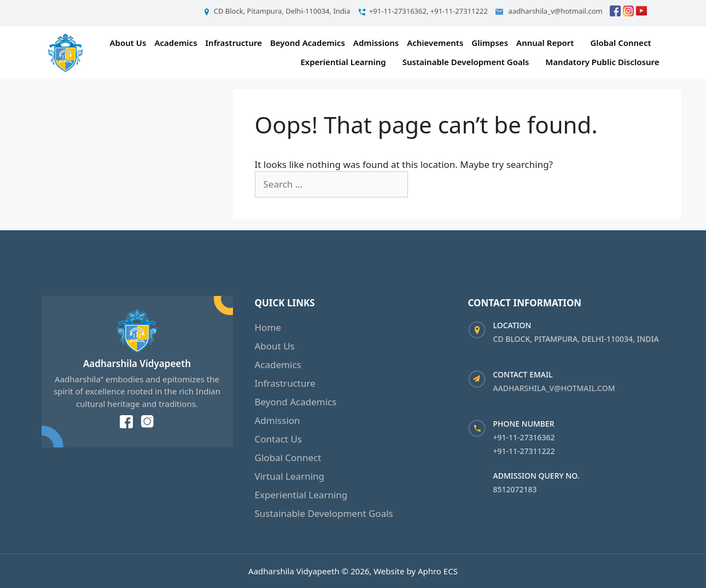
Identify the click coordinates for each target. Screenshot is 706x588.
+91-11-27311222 (524, 451)
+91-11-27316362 (524, 437)
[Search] (426, 184)
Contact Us (279, 439)
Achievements (435, 43)
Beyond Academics (308, 43)
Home (268, 327)
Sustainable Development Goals (466, 62)
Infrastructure (234, 43)
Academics (176, 43)
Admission (278, 420)
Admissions (376, 43)
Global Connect (620, 43)
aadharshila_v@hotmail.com (554, 388)
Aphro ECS (438, 571)
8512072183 (515, 489)
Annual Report (545, 43)
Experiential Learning (343, 62)
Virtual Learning (290, 476)
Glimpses (490, 43)
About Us (128, 43)
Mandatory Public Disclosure (602, 62)
